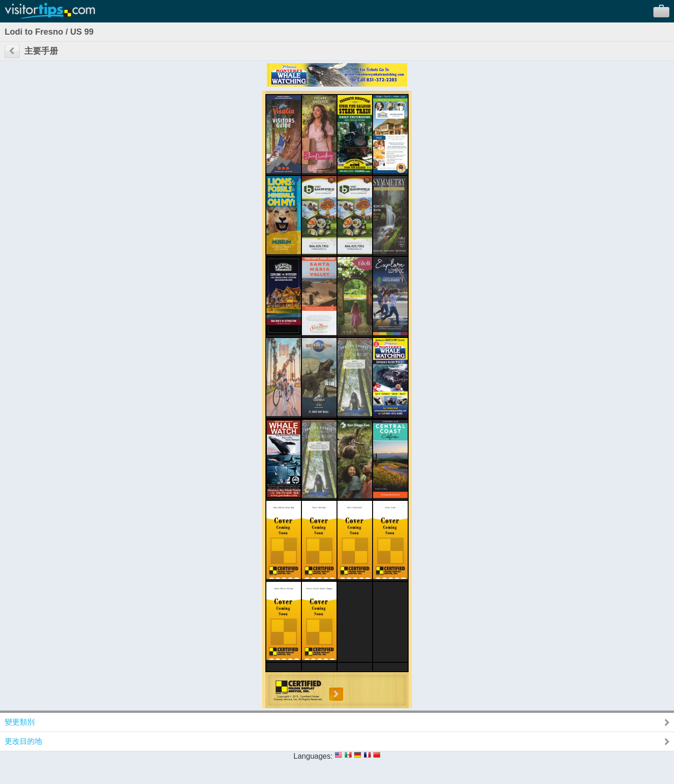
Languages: (313, 756)
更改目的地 (23, 741)
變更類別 (20, 722)
